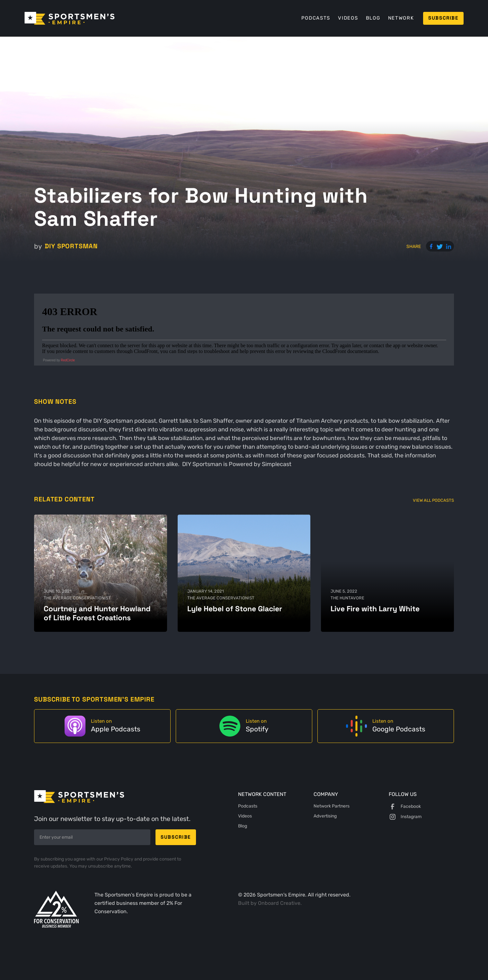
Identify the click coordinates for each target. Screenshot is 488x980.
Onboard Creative (279, 903)
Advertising (325, 816)
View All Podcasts (433, 500)
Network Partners (332, 806)
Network (401, 18)
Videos (348, 18)
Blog (373, 18)
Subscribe (443, 18)
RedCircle (68, 360)
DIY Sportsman (71, 246)
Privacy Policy (119, 859)
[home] (70, 18)
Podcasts (316, 18)
